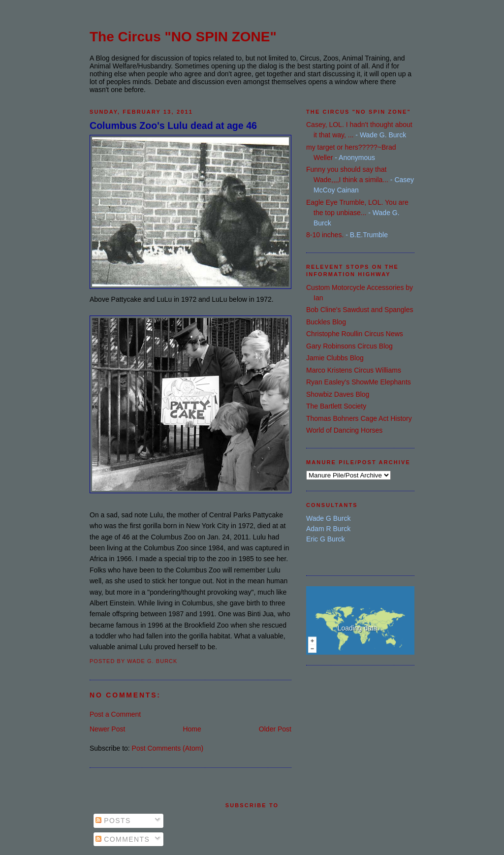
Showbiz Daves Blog (338, 394)
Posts (113, 821)
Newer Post (107, 729)
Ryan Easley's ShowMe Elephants (359, 382)
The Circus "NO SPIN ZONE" (183, 37)
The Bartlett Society (336, 406)
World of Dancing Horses (344, 430)
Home (192, 729)
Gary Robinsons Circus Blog (349, 346)
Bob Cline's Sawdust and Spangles (360, 310)
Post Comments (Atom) (168, 748)
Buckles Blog (326, 322)
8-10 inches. (325, 235)
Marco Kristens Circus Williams (354, 370)
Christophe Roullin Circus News (355, 334)
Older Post (275, 729)
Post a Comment (115, 714)
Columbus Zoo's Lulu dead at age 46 (173, 126)
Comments (123, 839)
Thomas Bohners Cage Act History (359, 418)
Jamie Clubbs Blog (335, 358)
